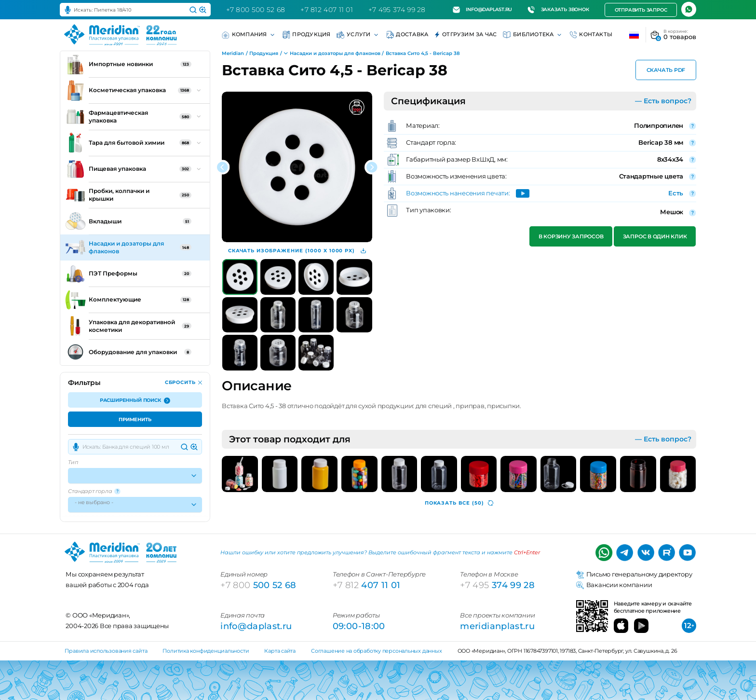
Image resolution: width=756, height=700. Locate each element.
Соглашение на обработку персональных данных (376, 651)
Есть (676, 193)
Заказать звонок (558, 10)
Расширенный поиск (135, 401)
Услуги (358, 35)
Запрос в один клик (655, 237)
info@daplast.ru (482, 10)
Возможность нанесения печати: (458, 194)
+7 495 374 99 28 (397, 10)
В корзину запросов (571, 237)
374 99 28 (497, 585)
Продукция (307, 35)
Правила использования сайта (106, 651)
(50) (459, 503)
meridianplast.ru (497, 626)
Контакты (591, 35)
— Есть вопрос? (663, 101)
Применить (135, 420)
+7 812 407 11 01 (327, 10)
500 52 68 (258, 585)
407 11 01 (367, 585)
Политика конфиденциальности (206, 651)
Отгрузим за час (466, 35)
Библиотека (533, 35)
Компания (249, 35)
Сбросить (184, 382)
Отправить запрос (641, 10)
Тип (73, 462)
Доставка (407, 35)
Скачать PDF (666, 70)
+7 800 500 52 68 (256, 10)
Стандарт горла (94, 491)
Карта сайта (280, 651)
